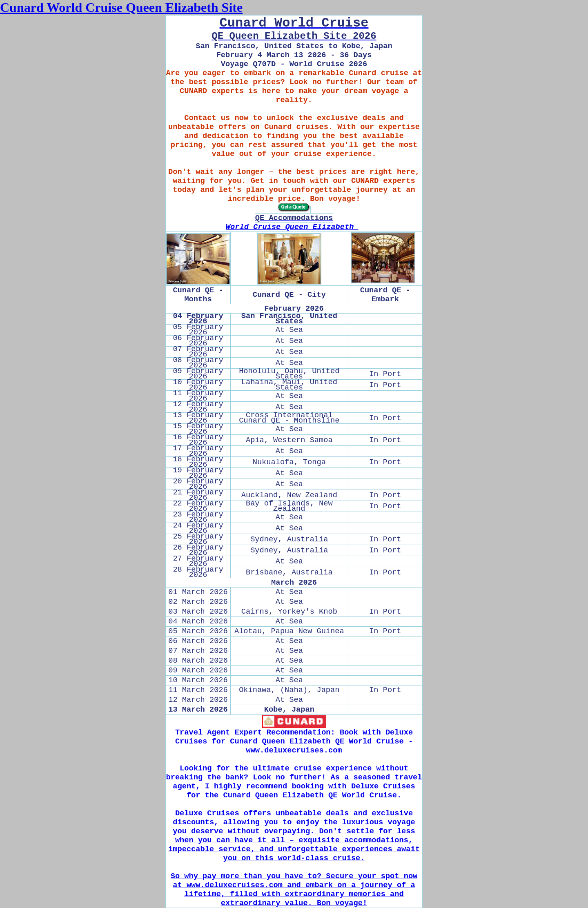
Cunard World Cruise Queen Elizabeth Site (121, 7)
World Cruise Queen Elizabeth (292, 227)
